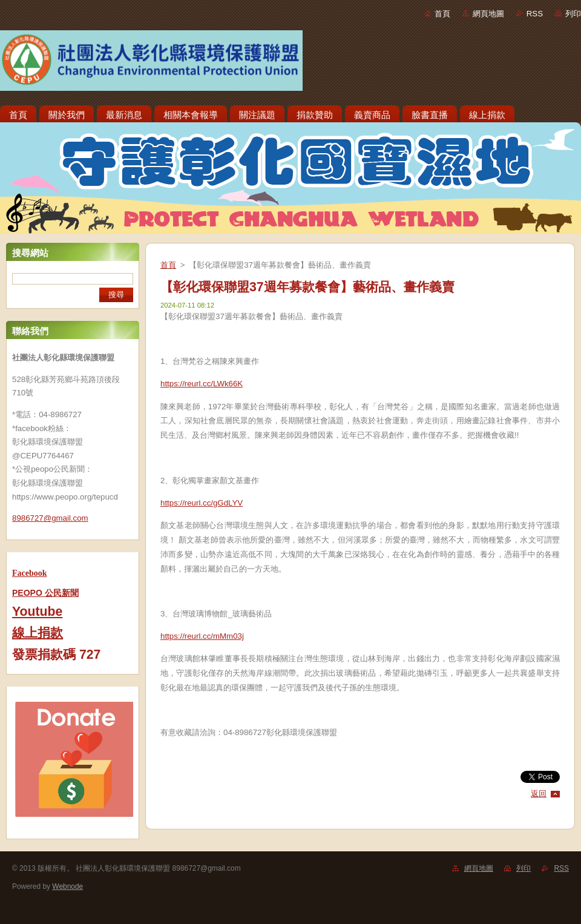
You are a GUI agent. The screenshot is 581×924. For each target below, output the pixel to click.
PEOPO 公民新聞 (45, 593)
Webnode (67, 886)
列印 (573, 14)
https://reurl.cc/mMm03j (202, 636)
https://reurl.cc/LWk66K (202, 384)
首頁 (442, 14)
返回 (539, 794)
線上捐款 (38, 633)
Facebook (30, 573)
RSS (535, 14)
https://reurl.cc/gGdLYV (202, 503)
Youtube (37, 612)
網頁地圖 (488, 14)
